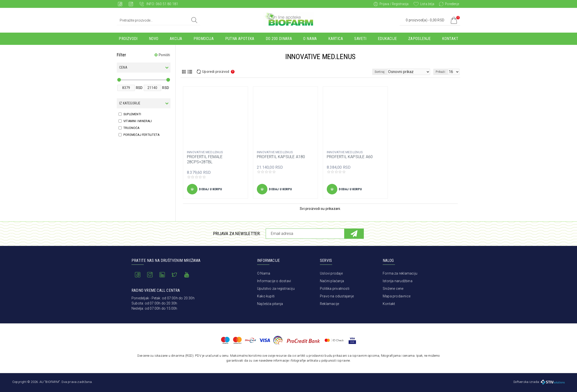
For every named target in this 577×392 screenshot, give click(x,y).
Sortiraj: (389, 72)
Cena (123, 67)
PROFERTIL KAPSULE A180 (281, 157)
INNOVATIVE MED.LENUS (205, 152)
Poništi (164, 55)
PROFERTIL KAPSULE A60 (350, 157)
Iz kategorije (130, 103)
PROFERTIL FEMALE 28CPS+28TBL (205, 159)
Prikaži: (442, 72)
